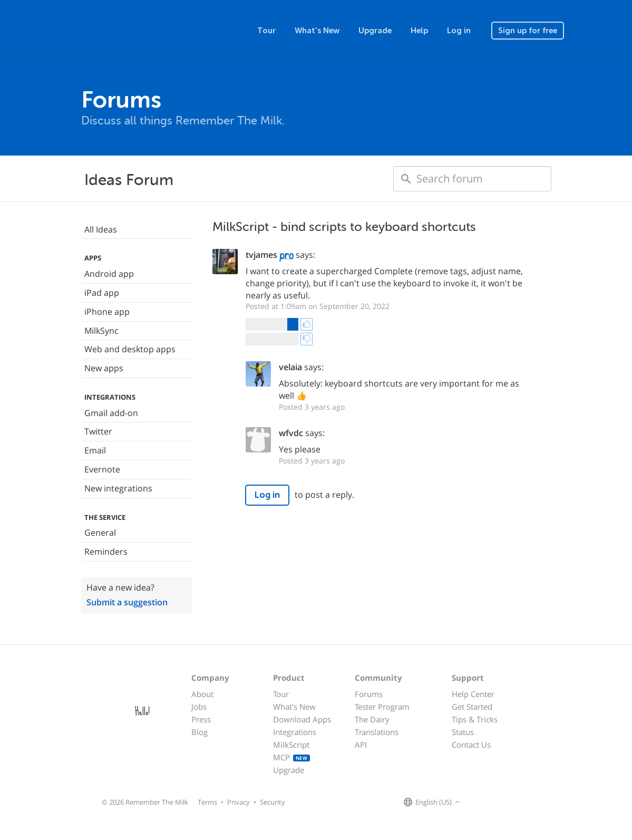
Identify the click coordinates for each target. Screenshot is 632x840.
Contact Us (471, 745)
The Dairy (372, 719)
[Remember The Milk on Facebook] (478, 803)
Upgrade (375, 31)
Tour (266, 31)
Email (95, 450)
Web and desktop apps (130, 349)
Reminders (106, 552)
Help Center (473, 694)
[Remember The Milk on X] (492, 803)
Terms (207, 802)
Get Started (472, 707)
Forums (369, 694)
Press (201, 719)
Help (419, 31)
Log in (459, 31)
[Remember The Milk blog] (505, 803)
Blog (200, 732)
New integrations (118, 488)
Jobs (199, 707)
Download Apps (302, 719)
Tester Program (382, 707)
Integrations (295, 732)
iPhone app (107, 312)
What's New (317, 31)
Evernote (102, 469)
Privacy (239, 802)
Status (463, 732)
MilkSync (101, 331)
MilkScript (291, 745)
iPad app (102, 293)
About (202, 694)
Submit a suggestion (127, 602)
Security (273, 802)
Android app (109, 274)
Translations (377, 732)
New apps (104, 368)
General (100, 533)
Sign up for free (528, 31)
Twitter (98, 431)
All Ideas (101, 229)
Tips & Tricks (475, 719)
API (361, 745)
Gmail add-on (111, 413)
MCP (292, 757)
